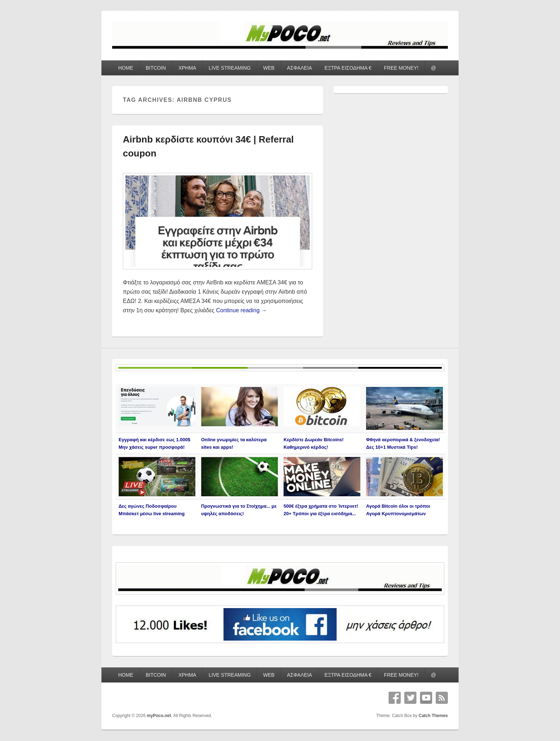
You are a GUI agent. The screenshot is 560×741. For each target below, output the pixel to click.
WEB (269, 68)
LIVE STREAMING (229, 68)
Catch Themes (433, 716)
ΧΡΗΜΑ (187, 68)
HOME (126, 68)
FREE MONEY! (401, 68)
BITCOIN (156, 68)
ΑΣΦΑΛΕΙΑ (300, 68)
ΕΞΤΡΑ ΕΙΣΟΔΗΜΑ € (348, 68)
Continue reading (241, 310)
